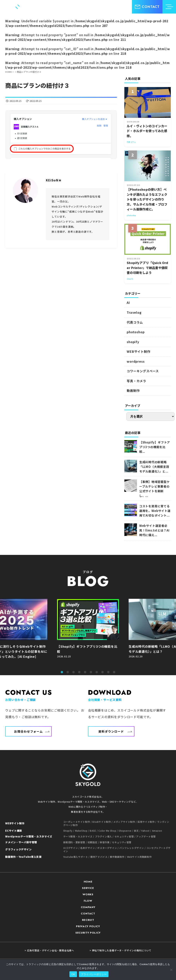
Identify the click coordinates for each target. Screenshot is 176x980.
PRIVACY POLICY (88, 926)
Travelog (134, 312)
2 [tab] (68, 672)
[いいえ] (171, 970)
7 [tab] (97, 672)
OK (73, 974)
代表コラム (135, 322)
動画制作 (133, 390)
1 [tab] (62, 672)
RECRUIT (88, 920)
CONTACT (88, 914)
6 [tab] (91, 672)
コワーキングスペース (143, 371)
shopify (133, 342)
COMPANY (88, 907)
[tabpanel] (88, 633)
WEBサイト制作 (138, 351)
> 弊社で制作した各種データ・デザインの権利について (120, 950)
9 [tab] (108, 672)
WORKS (88, 894)
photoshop (136, 332)
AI (128, 302)
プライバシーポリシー (94, 974)
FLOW (88, 901)
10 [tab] (114, 672)
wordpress (136, 361)
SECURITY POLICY (88, 933)
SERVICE (88, 888)
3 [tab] (73, 672)
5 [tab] (85, 672)
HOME (88, 882)
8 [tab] (103, 672)
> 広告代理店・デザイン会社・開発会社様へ (49, 950)
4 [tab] (79, 672)
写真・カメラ (136, 381)
